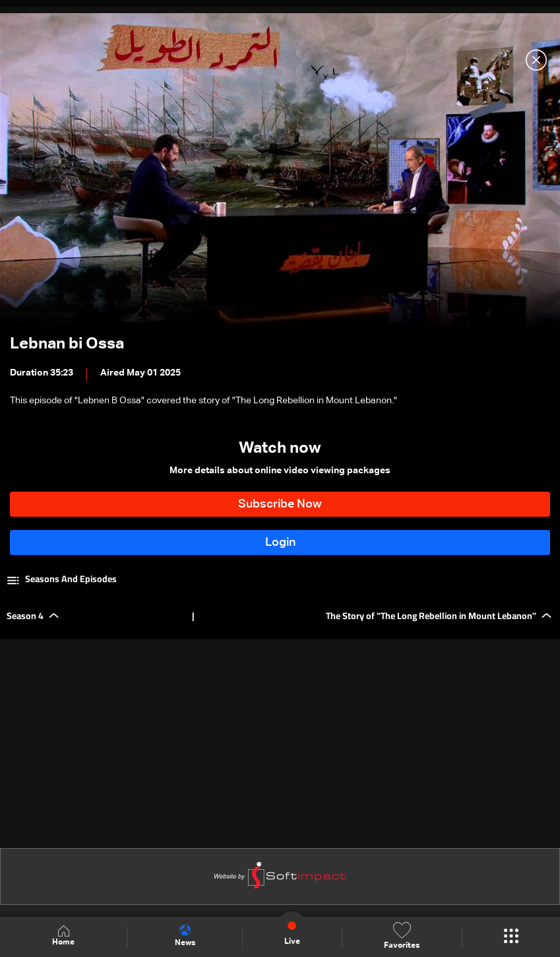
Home (63, 936)
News (185, 936)
